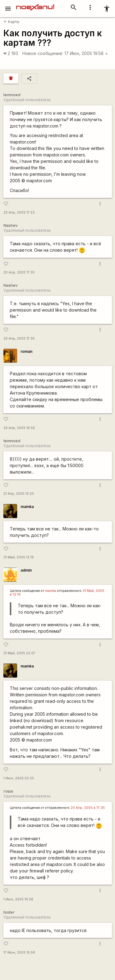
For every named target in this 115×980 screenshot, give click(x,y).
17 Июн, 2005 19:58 (86, 53)
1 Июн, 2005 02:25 (19, 778)
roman (27, 351)
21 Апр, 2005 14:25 (19, 494)
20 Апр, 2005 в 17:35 (88, 808)
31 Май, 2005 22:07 (19, 653)
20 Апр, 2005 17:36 (19, 338)
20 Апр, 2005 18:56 (19, 428)
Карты (11, 22)
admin (26, 570)
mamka (27, 507)
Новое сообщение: (43, 53)
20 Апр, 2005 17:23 (19, 213)
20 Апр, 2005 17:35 (19, 272)
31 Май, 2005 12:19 (19, 557)
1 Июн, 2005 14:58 (18, 899)
